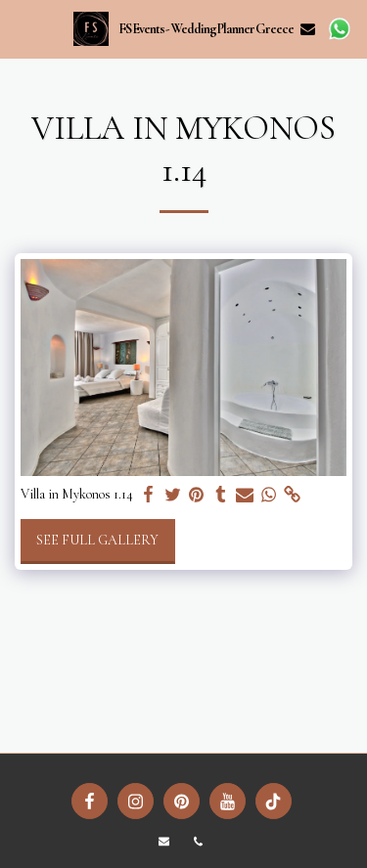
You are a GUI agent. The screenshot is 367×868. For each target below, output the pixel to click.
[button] (22, 28)
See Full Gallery (97, 540)
